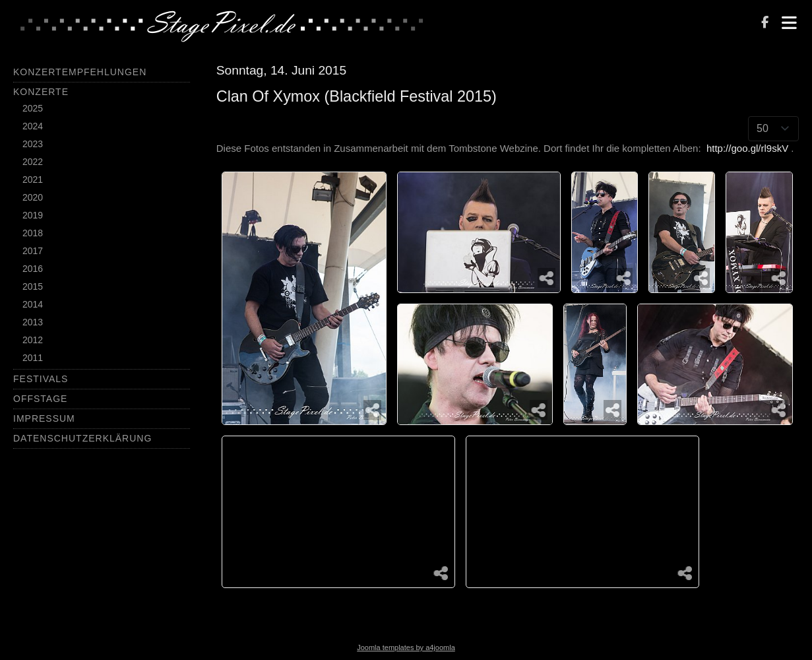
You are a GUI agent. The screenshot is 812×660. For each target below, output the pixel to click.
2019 (33, 215)
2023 (33, 144)
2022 (33, 162)
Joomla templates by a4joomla (406, 647)
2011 (33, 358)
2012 (33, 340)
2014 (33, 304)
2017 (33, 251)
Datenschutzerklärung (82, 438)
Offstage (40, 399)
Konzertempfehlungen (80, 72)
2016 (33, 269)
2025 (33, 108)
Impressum (44, 418)
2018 (33, 233)
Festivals (41, 379)
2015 (33, 286)
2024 (33, 126)
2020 (33, 197)
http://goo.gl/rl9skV (747, 148)
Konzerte (41, 92)
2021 (33, 180)
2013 (33, 322)
